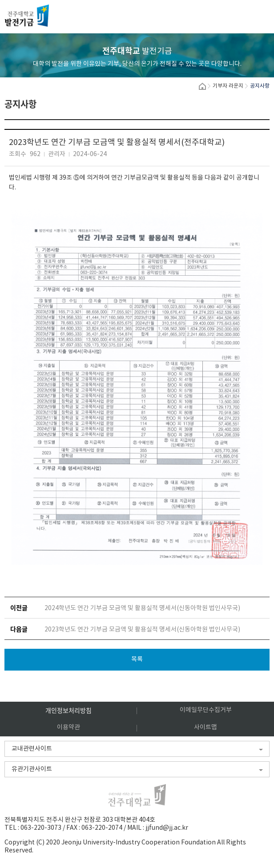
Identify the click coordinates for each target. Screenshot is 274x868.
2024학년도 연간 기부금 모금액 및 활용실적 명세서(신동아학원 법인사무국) (142, 608)
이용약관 (68, 727)
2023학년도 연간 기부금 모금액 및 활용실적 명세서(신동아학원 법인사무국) (142, 630)
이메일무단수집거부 (206, 710)
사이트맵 (205, 727)
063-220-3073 (41, 828)
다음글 (19, 629)
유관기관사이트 (32, 769)
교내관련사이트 (32, 749)
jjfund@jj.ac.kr (167, 828)
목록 (137, 659)
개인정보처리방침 (68, 710)
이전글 (19, 607)
